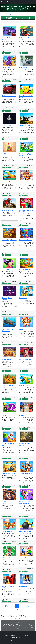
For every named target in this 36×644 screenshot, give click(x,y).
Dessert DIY (23, 329)
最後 (18, 610)
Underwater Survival (26, 240)
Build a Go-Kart (24, 38)
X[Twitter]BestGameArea (18, 638)
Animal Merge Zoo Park (9, 240)
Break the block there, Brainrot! (26, 211)
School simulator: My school (8, 559)
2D (24, 624)
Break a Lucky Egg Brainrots (25, 155)
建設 (18, 629)
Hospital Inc (23, 298)
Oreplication (23, 68)
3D (27, 624)
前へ (12, 606)
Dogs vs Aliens (6, 68)
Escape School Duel (25, 558)
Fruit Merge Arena (8, 154)
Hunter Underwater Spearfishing (8, 330)
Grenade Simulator (25, 531)
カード (12, 624)
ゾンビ (10, 626)
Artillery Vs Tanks (25, 126)
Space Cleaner (6, 126)
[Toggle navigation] (33, 2)
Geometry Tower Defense (7, 299)
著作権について (15, 635)
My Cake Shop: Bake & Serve (9, 444)
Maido (4, 502)
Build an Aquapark (25, 386)
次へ (30, 606)
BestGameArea (5, 2)
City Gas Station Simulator (7, 39)
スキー (4, 627)
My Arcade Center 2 (26, 270)
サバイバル (26, 626)
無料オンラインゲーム (15, 14)
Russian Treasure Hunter (25, 444)
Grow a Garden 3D (8, 182)
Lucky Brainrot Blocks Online (26, 97)
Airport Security (24, 586)
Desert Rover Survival (9, 473)
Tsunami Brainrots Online (8, 415)
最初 (6, 606)
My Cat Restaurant (8, 531)
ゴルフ (30, 624)
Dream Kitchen (7, 359)
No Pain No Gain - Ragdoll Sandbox (25, 502)
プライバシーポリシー (26, 635)
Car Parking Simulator (9, 96)
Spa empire (5, 270)
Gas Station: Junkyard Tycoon (9, 587)
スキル (32, 626)
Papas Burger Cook (25, 182)
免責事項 (7, 635)
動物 (32, 627)
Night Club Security (25, 359)
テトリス (16, 627)
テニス (21, 627)
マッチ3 (5, 626)
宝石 (17, 624)
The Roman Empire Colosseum (25, 415)
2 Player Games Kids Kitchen (26, 474)
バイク (20, 626)
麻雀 (20, 624)
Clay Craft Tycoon (7, 386)
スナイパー (10, 627)
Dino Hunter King (7, 210)
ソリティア (7, 624)
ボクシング (27, 627)
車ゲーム (15, 626)
